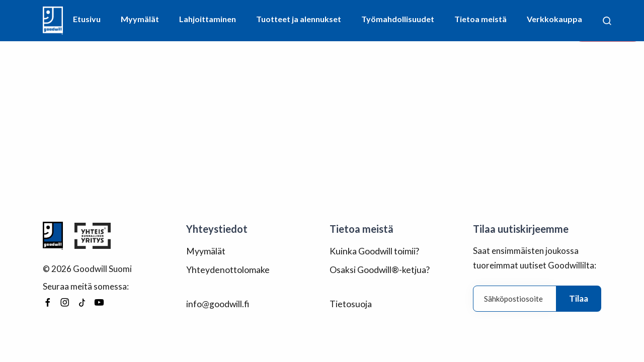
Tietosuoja (350, 302)
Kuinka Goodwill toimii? (374, 251)
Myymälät (140, 19)
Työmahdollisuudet (398, 19)
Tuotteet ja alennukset (299, 19)
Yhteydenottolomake (227, 269)
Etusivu (87, 19)
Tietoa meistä (480, 19)
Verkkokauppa (554, 19)
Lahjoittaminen (208, 19)
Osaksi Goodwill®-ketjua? (379, 269)
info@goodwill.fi (217, 302)
